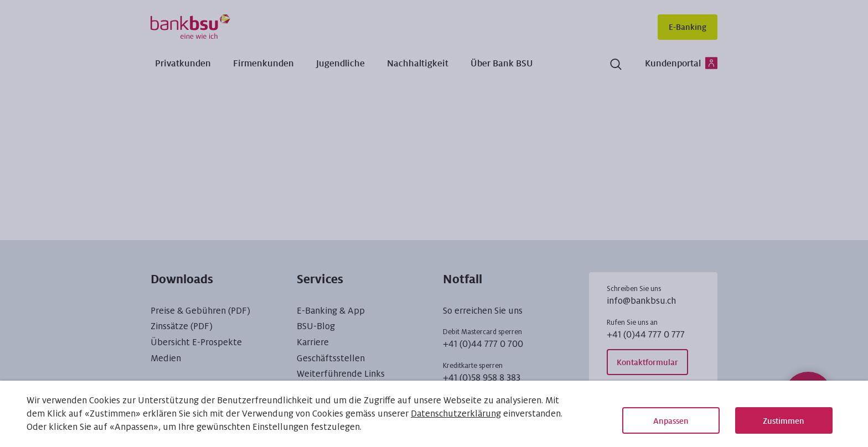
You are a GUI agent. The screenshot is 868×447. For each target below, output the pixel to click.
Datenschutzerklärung (456, 414)
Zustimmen (784, 421)
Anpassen (671, 421)
